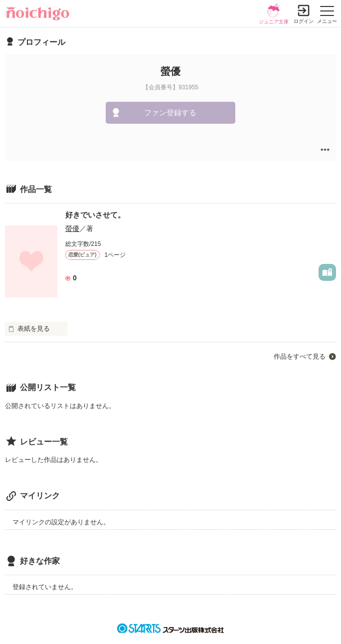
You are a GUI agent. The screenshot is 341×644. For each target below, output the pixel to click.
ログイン (304, 21)
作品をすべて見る (300, 356)
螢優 (72, 228)
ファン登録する (170, 112)
